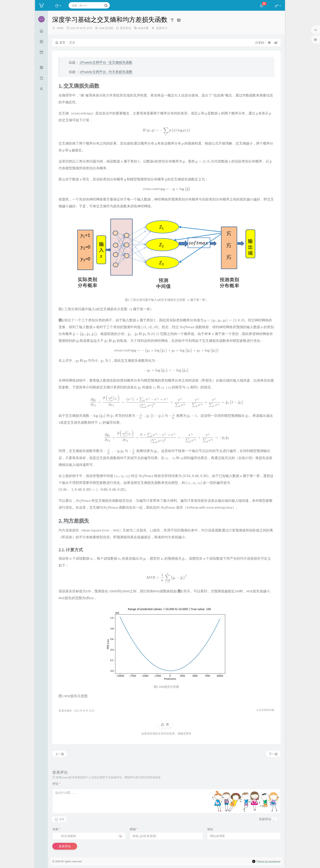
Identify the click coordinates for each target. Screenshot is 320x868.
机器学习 (162, 28)
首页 (60, 42)
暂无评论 (126, 28)
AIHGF (60, 28)
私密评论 (265, 819)
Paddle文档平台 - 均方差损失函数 (106, 72)
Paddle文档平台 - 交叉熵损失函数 (106, 62)
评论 (56, 784)
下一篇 (273, 754)
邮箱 (134, 829)
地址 (210, 829)
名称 (56, 829)
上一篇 (60, 754)
